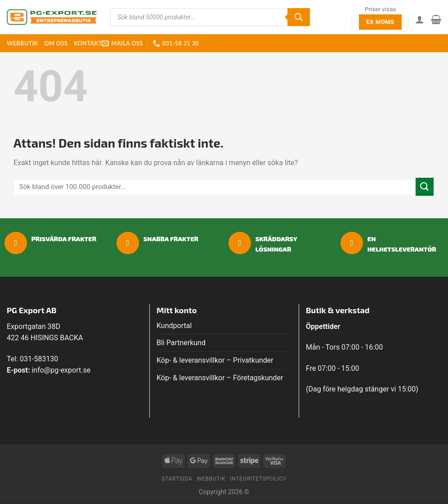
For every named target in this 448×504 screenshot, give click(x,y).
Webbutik (22, 43)
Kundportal (174, 326)
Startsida (177, 479)
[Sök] (299, 17)
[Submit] (425, 187)
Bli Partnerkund (181, 343)
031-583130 (39, 359)
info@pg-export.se (61, 370)
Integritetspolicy (258, 479)
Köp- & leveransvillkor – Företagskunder (220, 378)
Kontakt (88, 43)
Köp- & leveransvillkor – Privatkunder (215, 360)
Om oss (56, 43)
